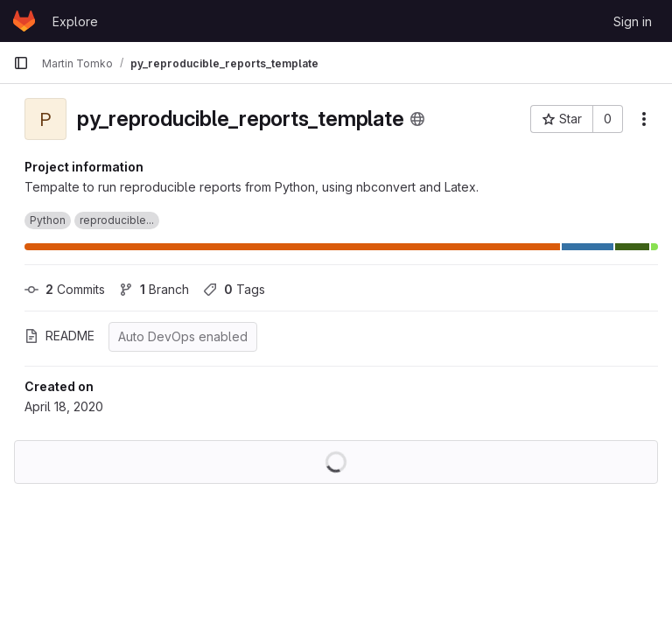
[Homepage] (24, 21)
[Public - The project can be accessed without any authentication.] (417, 119)
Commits (65, 289)
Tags (234, 289)
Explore (75, 21)
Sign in (633, 21)
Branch (154, 289)
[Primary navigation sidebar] (21, 63)
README (59, 336)
